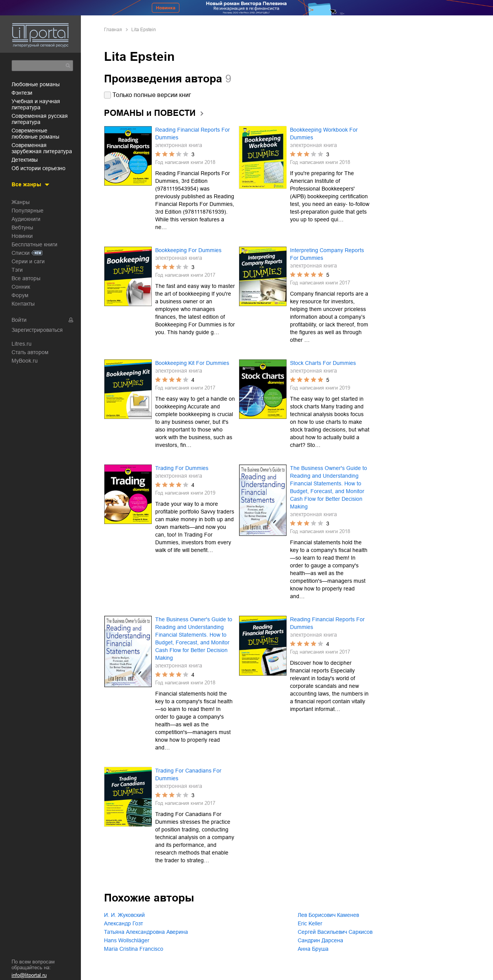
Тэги (17, 269)
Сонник (21, 286)
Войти (19, 319)
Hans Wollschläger (127, 940)
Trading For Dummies (182, 468)
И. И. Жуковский (124, 915)
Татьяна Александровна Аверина (146, 932)
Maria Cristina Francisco (134, 949)
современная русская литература (40, 118)
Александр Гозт (123, 923)
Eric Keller (310, 923)
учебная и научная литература (36, 104)
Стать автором (30, 351)
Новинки (22, 235)
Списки (21, 252)
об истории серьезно (39, 167)
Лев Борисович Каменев (328, 915)
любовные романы (36, 84)
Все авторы (26, 278)
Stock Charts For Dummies (323, 363)
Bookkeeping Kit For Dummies (192, 363)
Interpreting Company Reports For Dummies (327, 254)
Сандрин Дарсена (320, 940)
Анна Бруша (313, 949)
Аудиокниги (26, 218)
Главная (113, 30)
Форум (20, 294)
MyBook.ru (25, 360)
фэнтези (22, 92)
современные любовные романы (35, 133)
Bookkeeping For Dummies (188, 250)
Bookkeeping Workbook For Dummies (324, 134)
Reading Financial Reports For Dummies (193, 134)
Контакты (23, 303)
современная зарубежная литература (42, 147)
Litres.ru (22, 343)
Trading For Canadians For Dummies (188, 774)
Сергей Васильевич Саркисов (335, 932)
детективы (25, 159)
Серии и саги (28, 261)
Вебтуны (22, 227)
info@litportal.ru (29, 975)
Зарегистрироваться (37, 329)
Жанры (21, 201)
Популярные (28, 210)
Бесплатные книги (34, 244)
